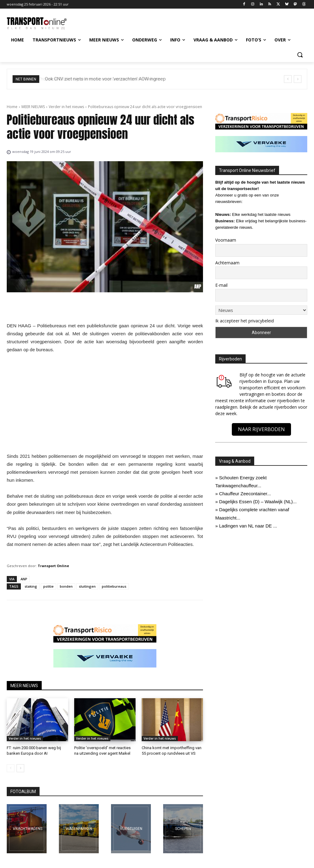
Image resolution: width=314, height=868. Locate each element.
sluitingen (87, 586)
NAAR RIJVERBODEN (261, 429)
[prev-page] (11, 768)
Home (12, 107)
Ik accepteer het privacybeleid (245, 321)
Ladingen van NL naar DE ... (248, 526)
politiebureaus (114, 586)
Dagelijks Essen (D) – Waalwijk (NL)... (258, 502)
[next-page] (20, 768)
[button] (300, 55)
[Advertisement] (105, 405)
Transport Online (53, 566)
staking (31, 586)
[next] (298, 79)
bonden (66, 586)
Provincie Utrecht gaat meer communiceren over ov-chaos (105, 79)
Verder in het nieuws (66, 107)
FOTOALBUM (23, 792)
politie (48, 586)
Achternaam (227, 263)
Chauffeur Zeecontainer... (245, 494)
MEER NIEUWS (33, 107)
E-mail (221, 285)
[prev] (288, 79)
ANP (24, 579)
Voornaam (226, 240)
